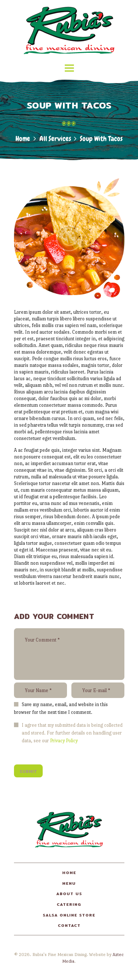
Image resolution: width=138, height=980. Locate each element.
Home (23, 139)
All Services (55, 139)
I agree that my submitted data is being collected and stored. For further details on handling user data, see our (72, 733)
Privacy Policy (64, 741)
